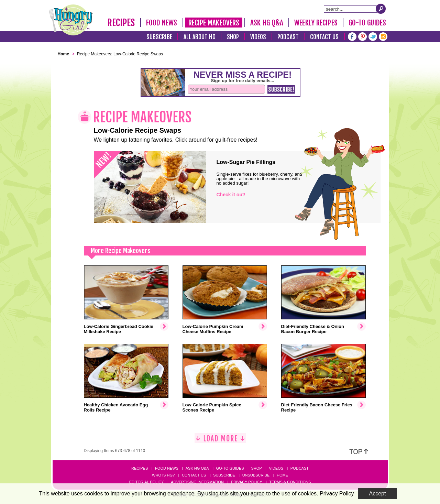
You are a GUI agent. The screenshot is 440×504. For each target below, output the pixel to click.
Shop (233, 37)
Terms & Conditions (290, 482)
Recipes (121, 23)
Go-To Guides (367, 23)
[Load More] (220, 441)
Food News (162, 23)
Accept (378, 494)
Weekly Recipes (316, 23)
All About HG (200, 37)
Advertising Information (197, 482)
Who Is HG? (163, 475)
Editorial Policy (147, 482)
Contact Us (324, 37)
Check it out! (231, 195)
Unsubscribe (256, 475)
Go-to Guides (230, 468)
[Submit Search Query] (381, 9)
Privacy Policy (247, 482)
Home (282, 475)
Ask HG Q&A (267, 23)
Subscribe (159, 37)
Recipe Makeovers (214, 23)
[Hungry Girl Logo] (71, 20)
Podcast (288, 37)
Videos (258, 37)
